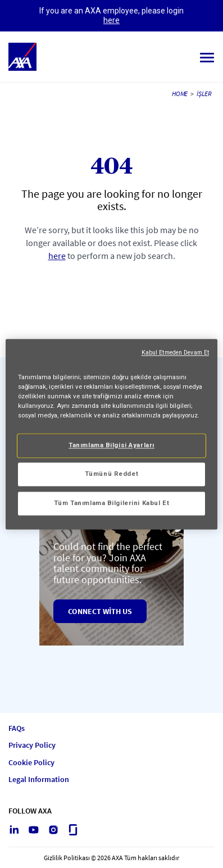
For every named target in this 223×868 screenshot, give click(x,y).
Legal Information (39, 780)
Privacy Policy (32, 745)
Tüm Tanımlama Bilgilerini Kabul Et (112, 503)
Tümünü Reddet (112, 474)
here (112, 20)
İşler (204, 94)
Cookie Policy (31, 763)
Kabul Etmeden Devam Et (175, 353)
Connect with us (100, 611)
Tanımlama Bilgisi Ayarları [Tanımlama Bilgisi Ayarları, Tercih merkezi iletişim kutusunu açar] (112, 445)
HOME (180, 94)
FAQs (17, 728)
